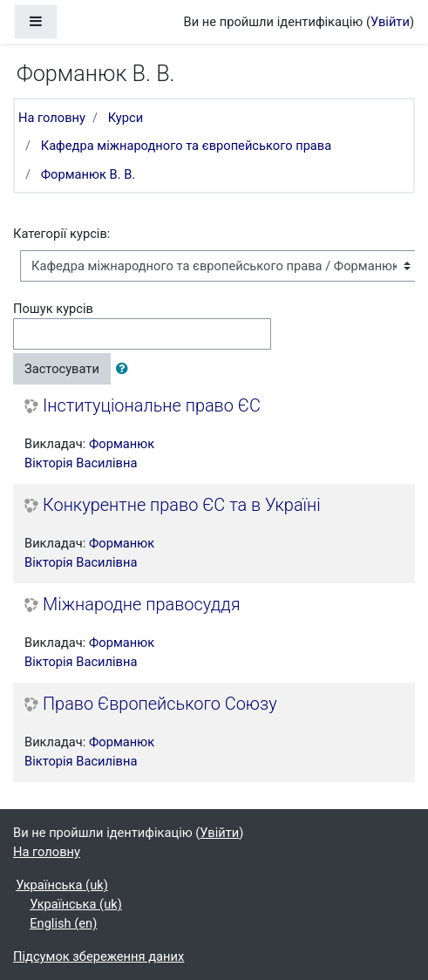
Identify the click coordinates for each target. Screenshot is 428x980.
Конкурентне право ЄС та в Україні (182, 505)
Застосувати (62, 369)
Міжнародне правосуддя (142, 605)
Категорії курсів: (61, 234)
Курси (126, 118)
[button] (126, 369)
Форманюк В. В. (88, 174)
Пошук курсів (53, 309)
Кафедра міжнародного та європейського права (187, 146)
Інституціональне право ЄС (152, 406)
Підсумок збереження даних (99, 956)
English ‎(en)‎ (63, 923)
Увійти (390, 22)
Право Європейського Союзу (160, 704)
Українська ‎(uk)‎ (62, 885)
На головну (52, 118)
